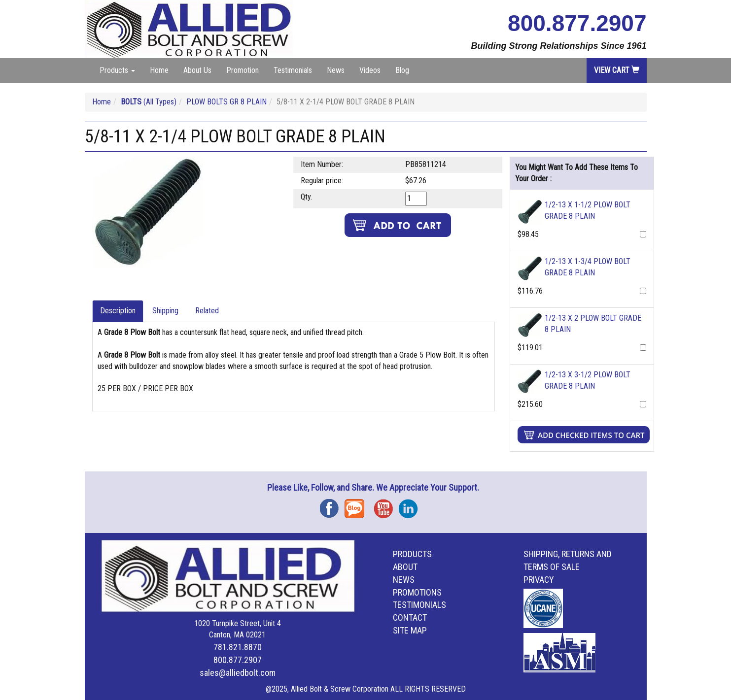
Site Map (410, 630)
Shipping (165, 311)
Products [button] (117, 70)
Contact (410, 617)
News (336, 70)
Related (207, 311)
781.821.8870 (238, 647)
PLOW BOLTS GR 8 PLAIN (226, 102)
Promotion (243, 70)
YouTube (386, 505)
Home (159, 70)
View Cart (617, 70)
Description (118, 311)
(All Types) (149, 102)
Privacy (539, 580)
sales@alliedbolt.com (238, 673)
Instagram (411, 505)
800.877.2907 (577, 23)
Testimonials (293, 70)
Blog (402, 70)
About (405, 567)
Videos (370, 70)
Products (412, 554)
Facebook (332, 505)
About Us (197, 70)
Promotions (417, 592)
